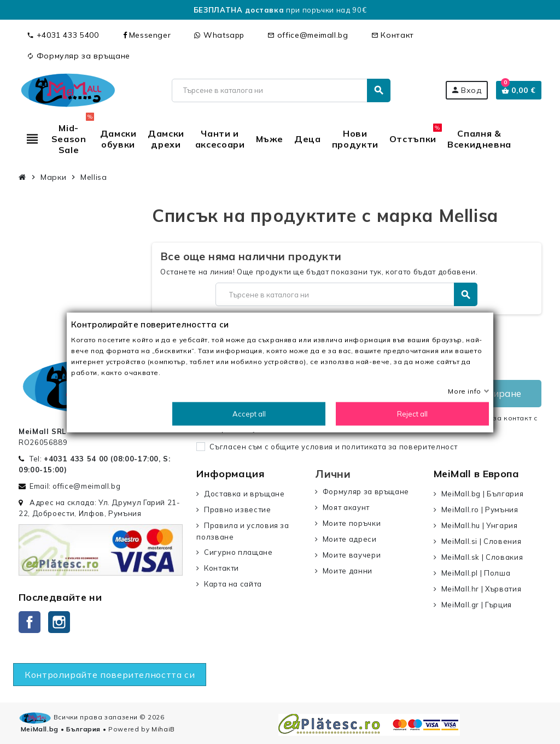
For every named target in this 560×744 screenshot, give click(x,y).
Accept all (249, 413)
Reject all (412, 413)
